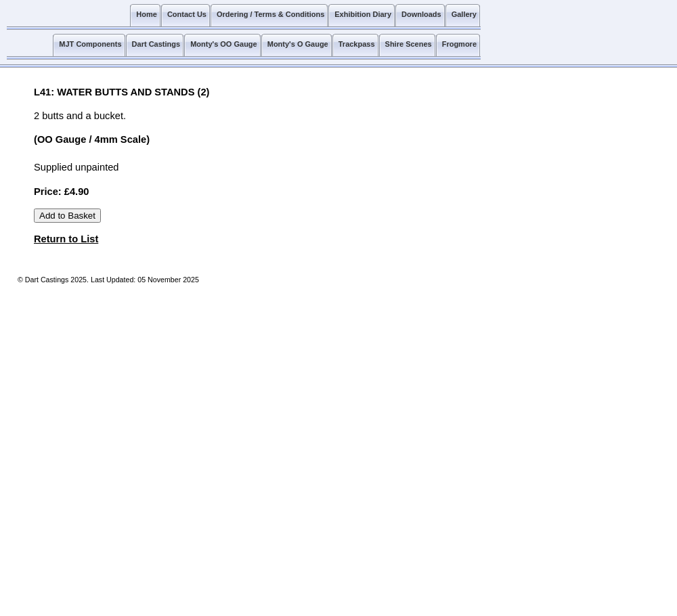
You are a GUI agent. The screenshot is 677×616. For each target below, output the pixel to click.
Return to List (66, 239)
